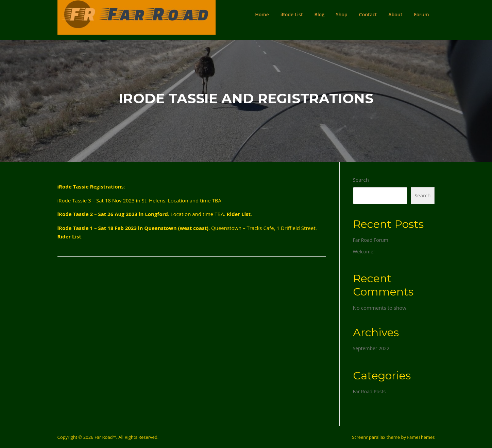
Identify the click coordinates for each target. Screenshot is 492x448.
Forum (421, 14)
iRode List (292, 14)
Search (361, 180)
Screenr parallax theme (376, 437)
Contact (368, 14)
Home (262, 14)
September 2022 (371, 348)
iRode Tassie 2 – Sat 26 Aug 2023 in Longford (113, 214)
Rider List (239, 214)
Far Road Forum (371, 240)
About (395, 14)
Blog (319, 14)
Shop (342, 14)
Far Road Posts (369, 391)
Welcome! (364, 252)
